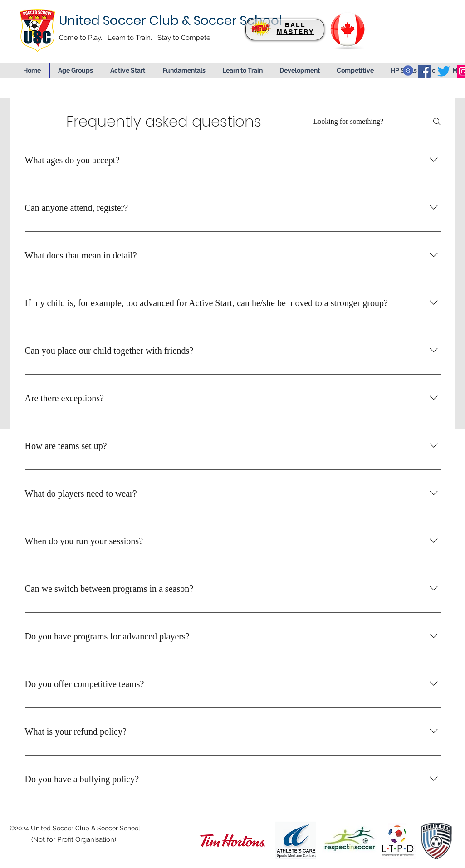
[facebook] (424, 71)
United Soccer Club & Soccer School (171, 21)
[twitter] (444, 71)
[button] (300, 71)
